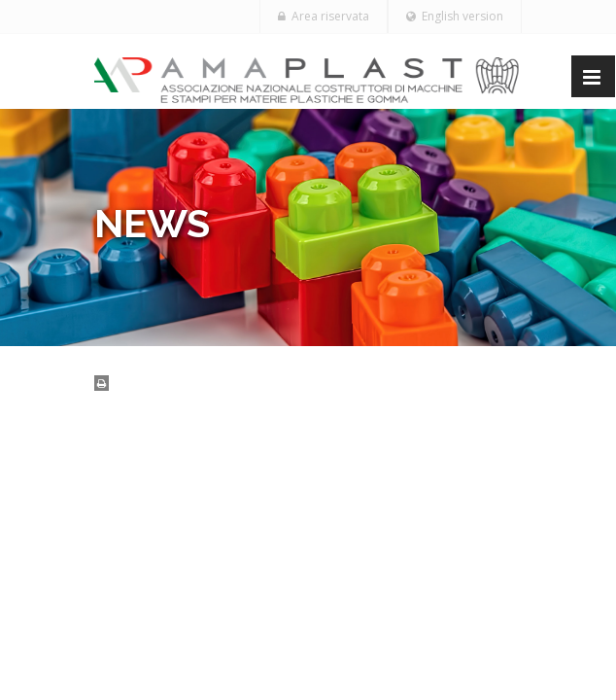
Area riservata (324, 16)
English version (455, 16)
